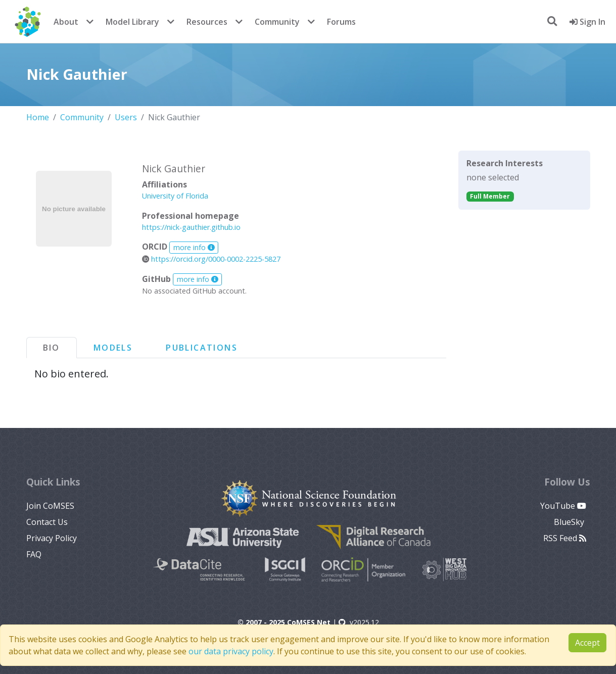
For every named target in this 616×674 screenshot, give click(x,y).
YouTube (563, 506)
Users (126, 117)
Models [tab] (113, 348)
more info (194, 247)
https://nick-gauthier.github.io (191, 227)
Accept (587, 643)
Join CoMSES (50, 506)
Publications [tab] (202, 348)
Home (38, 117)
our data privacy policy (231, 651)
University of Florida (175, 196)
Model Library (132, 22)
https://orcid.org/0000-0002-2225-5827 (211, 259)
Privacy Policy (52, 538)
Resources (207, 22)
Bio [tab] (52, 348)
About (66, 22)
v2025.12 (359, 622)
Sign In (587, 22)
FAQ (34, 554)
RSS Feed (565, 538)
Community (277, 22)
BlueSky (570, 522)
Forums (341, 22)
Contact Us (47, 522)
